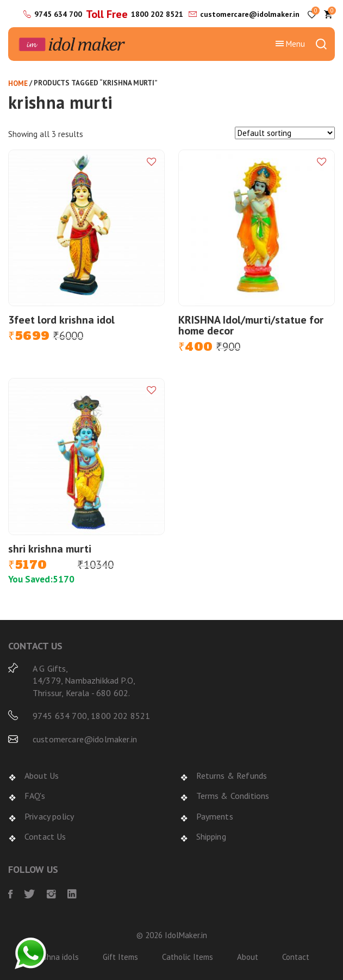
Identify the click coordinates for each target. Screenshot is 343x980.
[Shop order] (285, 133)
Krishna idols (56, 957)
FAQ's (35, 796)
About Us (42, 776)
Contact (296, 957)
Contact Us (45, 836)
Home (18, 83)
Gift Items (120, 957)
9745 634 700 (58, 14)
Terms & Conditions (233, 796)
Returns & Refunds (232, 776)
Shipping (211, 836)
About (248, 957)
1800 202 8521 (157, 14)
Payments (215, 816)
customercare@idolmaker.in (250, 14)
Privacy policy (49, 816)
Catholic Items (188, 957)
